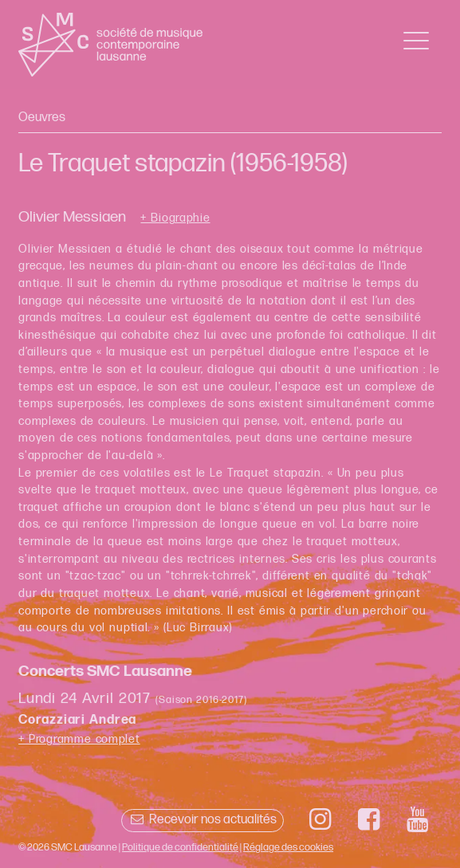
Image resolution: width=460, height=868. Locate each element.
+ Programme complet (79, 739)
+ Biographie (175, 218)
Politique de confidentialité (180, 847)
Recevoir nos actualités (202, 820)
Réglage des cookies (288, 847)
